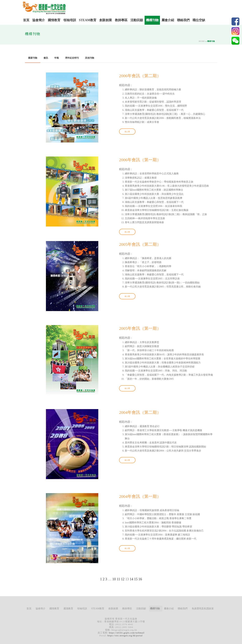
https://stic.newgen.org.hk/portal (125, 636)
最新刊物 (33, 58)
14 (131, 579)
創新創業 (106, 20)
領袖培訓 (70, 20)
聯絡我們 (183, 20)
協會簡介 (39, 20)
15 (136, 579)
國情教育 (54, 20)
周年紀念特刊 (72, 58)
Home (202, 41)
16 (140, 579)
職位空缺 (199, 20)
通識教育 (68, 609)
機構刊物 (152, 20)
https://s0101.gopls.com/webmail (127, 633)
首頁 (26, 20)
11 (118, 579)
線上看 (127, 132)
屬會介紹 (168, 20)
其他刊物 (90, 58)
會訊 (46, 58)
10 (114, 579)
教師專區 (121, 20)
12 (123, 579)
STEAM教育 (88, 20)
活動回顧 (137, 20)
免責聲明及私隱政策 (203, 609)
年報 (57, 58)
